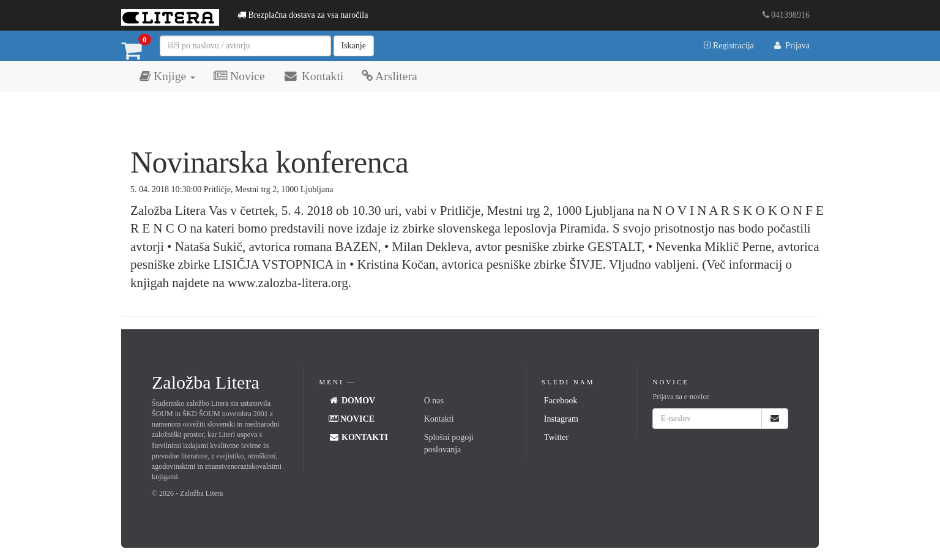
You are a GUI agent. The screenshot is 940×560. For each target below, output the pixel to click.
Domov (352, 401)
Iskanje (354, 46)
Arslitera (389, 76)
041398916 (786, 15)
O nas (434, 401)
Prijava (791, 46)
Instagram (561, 419)
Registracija (729, 46)
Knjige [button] (167, 76)
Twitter (556, 437)
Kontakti (314, 76)
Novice (239, 76)
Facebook (561, 401)
